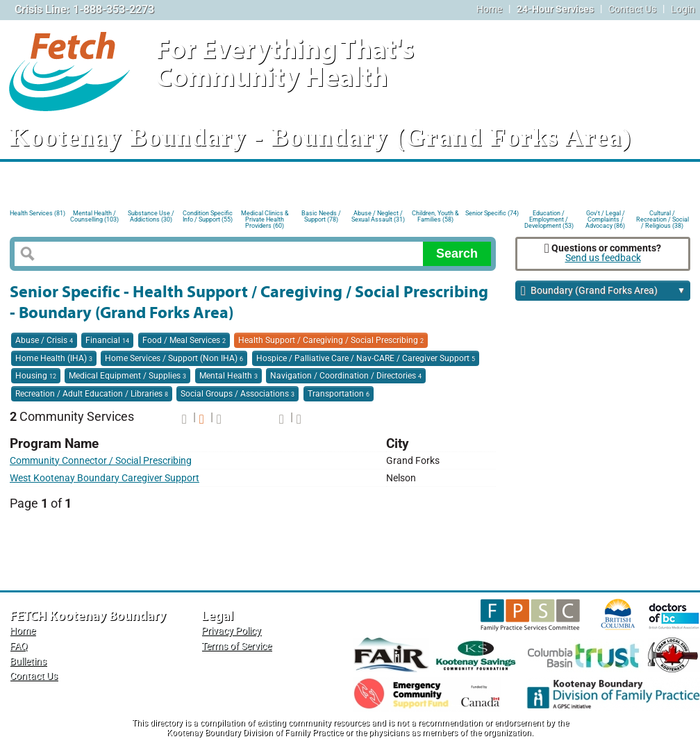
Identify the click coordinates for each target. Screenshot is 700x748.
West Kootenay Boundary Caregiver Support (105, 478)
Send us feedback (603, 258)
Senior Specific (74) (492, 213)
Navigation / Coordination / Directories (346, 376)
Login (683, 9)
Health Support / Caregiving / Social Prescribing (331, 340)
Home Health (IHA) (54, 358)
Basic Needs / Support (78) (321, 216)
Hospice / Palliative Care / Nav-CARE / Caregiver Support (366, 358)
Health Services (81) (37, 213)
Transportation (339, 394)
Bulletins (28, 662)
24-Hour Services (555, 9)
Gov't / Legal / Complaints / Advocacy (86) (605, 218)
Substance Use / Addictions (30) (151, 216)
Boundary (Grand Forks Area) (603, 291)
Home (489, 9)
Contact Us (632, 9)
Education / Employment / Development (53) (549, 218)
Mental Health (228, 376)
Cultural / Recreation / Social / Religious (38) (662, 218)
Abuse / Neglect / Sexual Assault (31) (378, 216)
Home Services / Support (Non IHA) (174, 358)
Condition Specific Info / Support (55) (208, 216)
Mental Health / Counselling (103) (94, 216)
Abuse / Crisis (44, 340)
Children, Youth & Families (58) (435, 216)
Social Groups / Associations (237, 394)
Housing (36, 376)
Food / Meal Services (184, 340)
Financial (107, 340)
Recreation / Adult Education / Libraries (92, 394)
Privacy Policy (231, 631)
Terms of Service (236, 646)
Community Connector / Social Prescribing (101, 461)
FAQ (19, 646)
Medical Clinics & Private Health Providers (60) (265, 218)
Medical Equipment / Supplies (127, 376)
